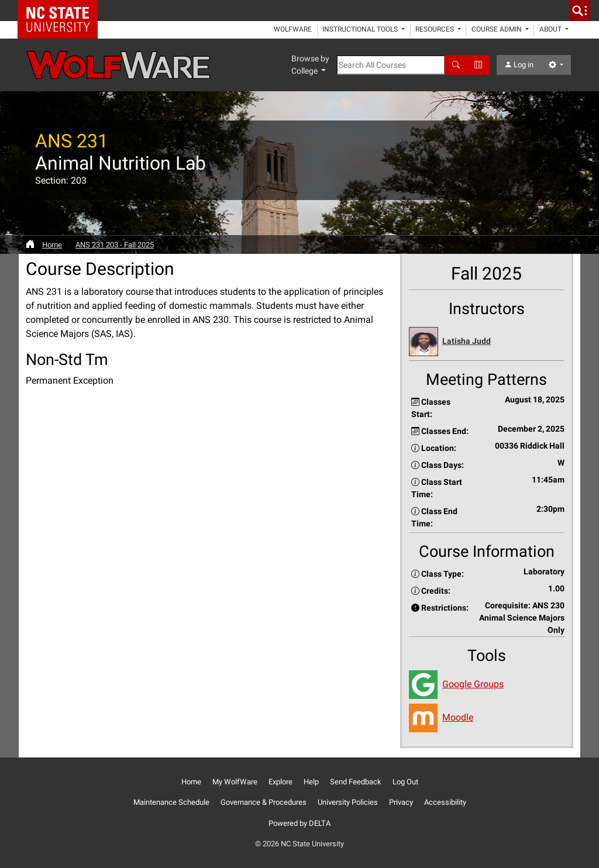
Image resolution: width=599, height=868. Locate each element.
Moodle (458, 717)
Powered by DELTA (299, 823)
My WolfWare (235, 782)
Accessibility (445, 802)
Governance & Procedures (264, 802)
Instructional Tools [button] (361, 29)
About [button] (551, 29)
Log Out (405, 782)
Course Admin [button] (498, 29)
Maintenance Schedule (171, 802)
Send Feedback (356, 782)
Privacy (401, 802)
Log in (519, 65)
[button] (487, 342)
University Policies (348, 802)
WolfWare (293, 29)
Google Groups (473, 684)
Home (52, 245)
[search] (580, 11)
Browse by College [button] (310, 65)
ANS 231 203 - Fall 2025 (115, 245)
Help (311, 782)
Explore (280, 782)
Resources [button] (436, 29)
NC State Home (62, 11)
